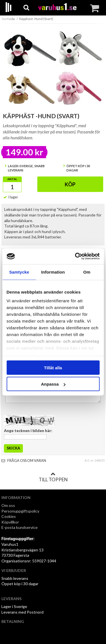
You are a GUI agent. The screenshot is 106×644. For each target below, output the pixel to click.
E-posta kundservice (20, 527)
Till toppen (53, 477)
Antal (12, 179)
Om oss (8, 505)
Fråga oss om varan (24, 461)
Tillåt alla (53, 367)
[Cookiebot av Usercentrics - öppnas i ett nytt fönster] (75, 256)
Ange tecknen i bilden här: (28, 431)
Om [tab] (87, 272)
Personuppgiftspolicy (20, 511)
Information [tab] (53, 272)
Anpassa (53, 384)
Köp (70, 184)
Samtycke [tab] (19, 272)
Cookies (9, 516)
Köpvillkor (10, 522)
